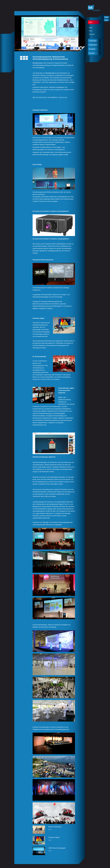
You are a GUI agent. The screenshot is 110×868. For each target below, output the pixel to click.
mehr (50, 829)
